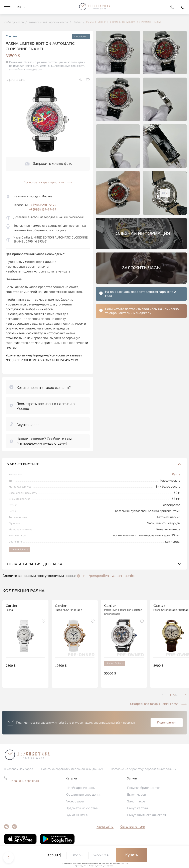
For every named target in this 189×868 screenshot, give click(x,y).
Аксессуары (75, 802)
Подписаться (167, 723)
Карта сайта (105, 827)
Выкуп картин (138, 809)
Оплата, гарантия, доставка (94, 564)
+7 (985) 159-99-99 (43, 210)
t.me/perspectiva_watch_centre (108, 576)
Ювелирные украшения (83, 795)
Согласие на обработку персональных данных (144, 769)
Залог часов (136, 802)
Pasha (176, 475)
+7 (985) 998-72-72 (43, 205)
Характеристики (94, 465)
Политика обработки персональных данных (72, 769)
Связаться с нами (133, 827)
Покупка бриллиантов (144, 788)
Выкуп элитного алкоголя (146, 815)
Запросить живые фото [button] (49, 164)
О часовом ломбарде (19, 769)
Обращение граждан (24, 781)
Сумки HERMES (77, 815)
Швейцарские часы (80, 788)
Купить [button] (132, 855)
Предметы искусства (82, 809)
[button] (7, 7)
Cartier (11, 37)
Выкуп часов (137, 795)
